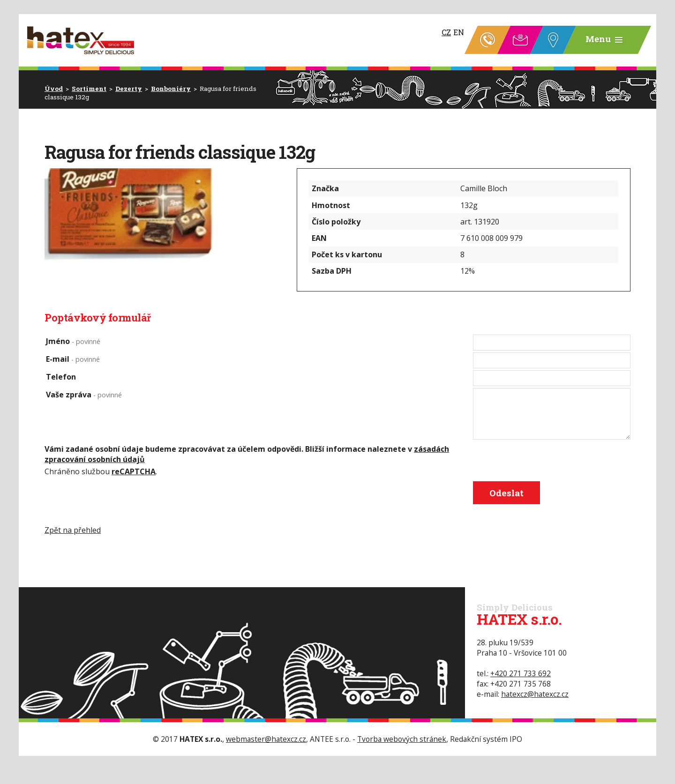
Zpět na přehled (73, 530)
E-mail (73, 359)
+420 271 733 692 (521, 673)
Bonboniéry (171, 89)
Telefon (61, 377)
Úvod (54, 89)
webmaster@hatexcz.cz (266, 739)
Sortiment (89, 89)
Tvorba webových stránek (402, 739)
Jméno (73, 341)
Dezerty (129, 89)
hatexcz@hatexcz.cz (535, 694)
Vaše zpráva (84, 395)
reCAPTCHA (134, 471)
